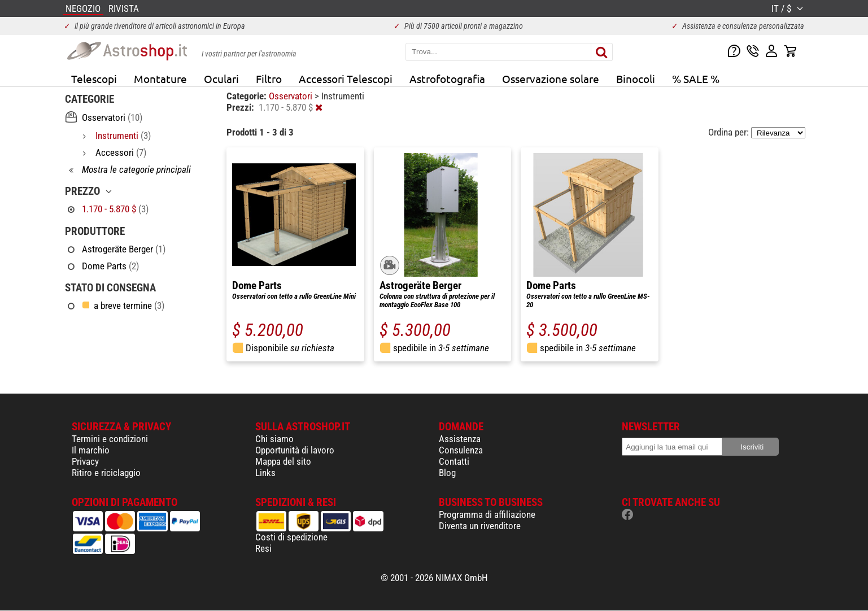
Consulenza (461, 450)
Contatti (454, 461)
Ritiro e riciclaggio (106, 473)
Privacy (85, 461)
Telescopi (94, 78)
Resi (263, 548)
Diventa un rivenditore (480, 526)
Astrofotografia (447, 78)
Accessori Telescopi (346, 78)
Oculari (221, 78)
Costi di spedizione (291, 537)
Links (265, 473)
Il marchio (91, 450)
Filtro (269, 78)
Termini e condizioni (110, 439)
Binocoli (636, 78)
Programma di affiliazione (487, 514)
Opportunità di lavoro (295, 450)
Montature (160, 78)
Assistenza (460, 439)
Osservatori (292, 96)
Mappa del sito (283, 461)
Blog (447, 473)
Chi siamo (274, 439)
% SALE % (696, 78)
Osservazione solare (551, 78)
